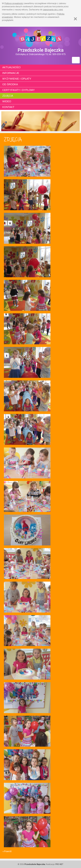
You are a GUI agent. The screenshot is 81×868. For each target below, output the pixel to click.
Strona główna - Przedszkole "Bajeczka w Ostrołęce (40, 37)
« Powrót (7, 851)
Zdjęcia (8, 96)
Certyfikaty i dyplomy (19, 90)
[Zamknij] (75, 19)
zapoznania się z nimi (53, 10)
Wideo (7, 101)
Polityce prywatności (14, 3)
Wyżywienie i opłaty (17, 79)
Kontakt (8, 107)
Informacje (11, 73)
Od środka (10, 84)
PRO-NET (59, 864)
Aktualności (11, 67)
